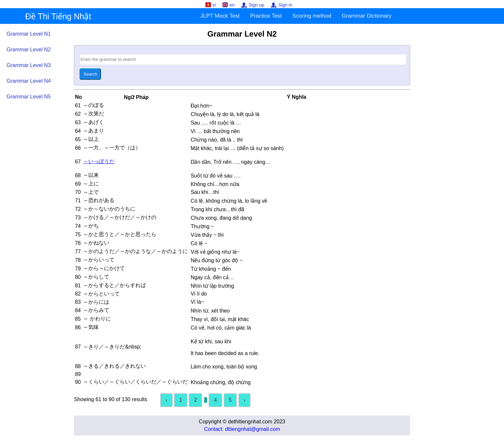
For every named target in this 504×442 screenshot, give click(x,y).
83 (78, 302)
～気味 (92, 327)
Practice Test (266, 16)
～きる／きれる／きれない (115, 366)
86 (78, 327)
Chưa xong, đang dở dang (221, 218)
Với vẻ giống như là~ (215, 252)
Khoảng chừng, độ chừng (221, 382)
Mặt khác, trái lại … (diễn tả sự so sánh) (237, 148)
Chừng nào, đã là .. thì (217, 140)
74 (78, 226)
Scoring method (312, 16)
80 (78, 277)
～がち (92, 226)
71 (78, 201)
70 (78, 192)
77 (78, 252)
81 (78, 286)
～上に (92, 184)
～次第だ (94, 114)
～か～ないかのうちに (110, 209)
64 (78, 131)
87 (78, 347)
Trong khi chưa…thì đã (217, 209)
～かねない (97, 243)
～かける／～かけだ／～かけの (120, 217)
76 (78, 243)
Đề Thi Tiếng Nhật (58, 16)
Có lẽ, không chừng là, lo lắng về (229, 201)
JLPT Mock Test (220, 16)
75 (78, 235)
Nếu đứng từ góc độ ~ (217, 260)
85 (78, 319)
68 (78, 175)
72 (78, 209)
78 (78, 260)
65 (78, 139)
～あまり (94, 131)
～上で (92, 192)
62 (78, 114)
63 (78, 122)
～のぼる (94, 105)
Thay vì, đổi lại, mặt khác (220, 319)
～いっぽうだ (99, 161)
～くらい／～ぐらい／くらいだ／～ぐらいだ (136, 382)
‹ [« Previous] (166, 400)
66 (78, 148)
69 (78, 184)
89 (78, 374)
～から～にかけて (105, 268)
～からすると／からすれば (115, 285)
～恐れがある (99, 200)
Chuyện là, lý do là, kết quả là (225, 114)
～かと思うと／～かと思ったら (120, 234)
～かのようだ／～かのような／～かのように (136, 251)
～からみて (97, 310)
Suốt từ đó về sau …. (216, 176)
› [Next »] (244, 400)
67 (78, 162)
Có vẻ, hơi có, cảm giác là (221, 328)
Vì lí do (199, 294)
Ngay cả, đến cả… (212, 277)
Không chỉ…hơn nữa (215, 184)
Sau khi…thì (205, 192)
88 (78, 366)
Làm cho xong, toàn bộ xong (224, 367)
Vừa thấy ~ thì (207, 235)
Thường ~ (202, 226)
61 (78, 105)
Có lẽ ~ (199, 243)
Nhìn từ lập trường (212, 286)
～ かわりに (98, 319)
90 (78, 382)
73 (78, 218)
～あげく (94, 122)
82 (78, 294)
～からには (97, 302)
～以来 (92, 175)
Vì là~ (197, 302)
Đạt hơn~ (202, 106)
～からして (97, 277)
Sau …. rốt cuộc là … (216, 123)
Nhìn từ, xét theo (210, 311)
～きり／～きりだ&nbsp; (112, 347)
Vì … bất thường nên (215, 131)
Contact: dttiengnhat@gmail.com (242, 429)
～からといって (102, 294)
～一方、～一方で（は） (113, 148)
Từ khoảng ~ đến (211, 269)
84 (78, 310)
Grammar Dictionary (367, 16)
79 (78, 269)
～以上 (92, 139)
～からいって (99, 260)
